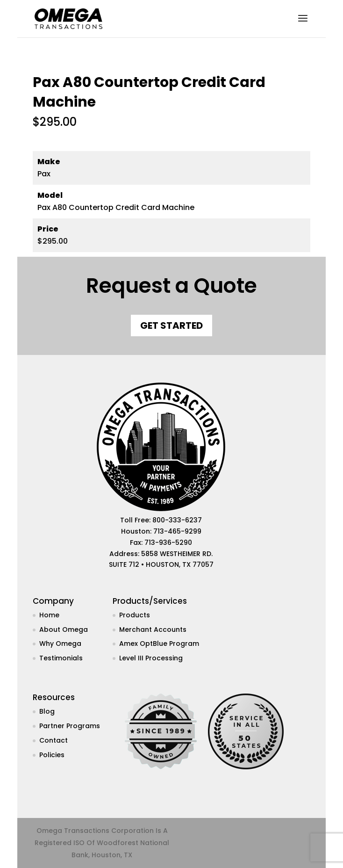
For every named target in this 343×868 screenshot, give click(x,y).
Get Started (171, 325)
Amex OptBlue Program (159, 644)
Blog (47, 711)
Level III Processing (151, 658)
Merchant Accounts (153, 629)
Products (135, 615)
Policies (52, 755)
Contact (54, 740)
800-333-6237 (177, 520)
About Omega (64, 629)
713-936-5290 (168, 542)
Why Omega (60, 644)
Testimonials (61, 658)
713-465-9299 (177, 531)
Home (49, 615)
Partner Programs (70, 726)
